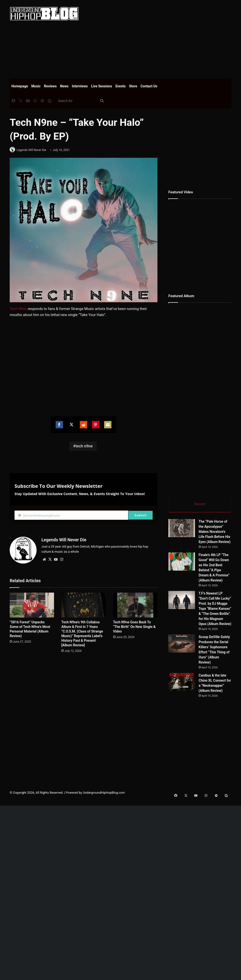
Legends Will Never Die (33, 150)
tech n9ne (84, 447)
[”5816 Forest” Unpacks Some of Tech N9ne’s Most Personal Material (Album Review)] (32, 604)
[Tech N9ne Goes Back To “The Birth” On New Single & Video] (135, 604)
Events (121, 86)
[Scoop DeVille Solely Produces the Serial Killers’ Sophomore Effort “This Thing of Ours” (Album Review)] (182, 644)
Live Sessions (102, 86)
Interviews (80, 86)
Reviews (50, 86)
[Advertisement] (163, 39)
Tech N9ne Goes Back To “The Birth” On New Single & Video (134, 625)
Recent (200, 504)
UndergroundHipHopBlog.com (104, 793)
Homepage (20, 86)
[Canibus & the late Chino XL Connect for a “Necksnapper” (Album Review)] (182, 683)
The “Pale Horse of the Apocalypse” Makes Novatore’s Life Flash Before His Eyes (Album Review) (215, 532)
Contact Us (149, 86)
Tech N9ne (18, 309)
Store (133, 86)
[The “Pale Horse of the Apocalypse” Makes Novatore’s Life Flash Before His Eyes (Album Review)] (182, 529)
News (64, 86)
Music (36, 86)
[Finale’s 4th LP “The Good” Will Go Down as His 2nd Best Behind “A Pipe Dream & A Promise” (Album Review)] (182, 562)
